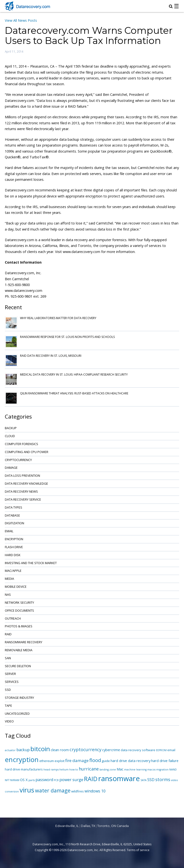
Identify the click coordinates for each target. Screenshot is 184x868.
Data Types (14, 507)
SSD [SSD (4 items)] (151, 780)
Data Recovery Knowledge (26, 483)
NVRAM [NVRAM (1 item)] (15, 780)
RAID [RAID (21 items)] (91, 779)
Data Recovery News (21, 491)
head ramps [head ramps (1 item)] (51, 770)
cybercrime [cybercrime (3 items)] (111, 750)
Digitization (14, 523)
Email (9, 531)
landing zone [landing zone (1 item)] (108, 770)
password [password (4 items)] (44, 780)
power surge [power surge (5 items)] (71, 780)
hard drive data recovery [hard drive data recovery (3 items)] (131, 761)
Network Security (19, 602)
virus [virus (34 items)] (27, 790)
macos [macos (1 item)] (151, 770)
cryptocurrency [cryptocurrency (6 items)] (85, 749)
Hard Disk (13, 555)
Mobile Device (16, 587)
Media (9, 579)
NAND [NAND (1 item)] (173, 770)
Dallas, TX (88, 826)
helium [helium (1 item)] (64, 770)
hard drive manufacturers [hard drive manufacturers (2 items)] (24, 769)
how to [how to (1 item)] (74, 770)
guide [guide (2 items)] (106, 761)
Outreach (13, 618)
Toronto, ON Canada (113, 826)
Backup (11, 428)
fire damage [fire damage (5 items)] (77, 760)
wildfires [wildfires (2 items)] (78, 791)
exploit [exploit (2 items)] (60, 761)
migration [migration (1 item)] (162, 770)
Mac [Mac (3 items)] (120, 769)
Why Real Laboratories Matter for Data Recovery (58, 318)
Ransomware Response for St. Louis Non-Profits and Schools (67, 337)
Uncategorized (17, 714)
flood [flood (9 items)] (95, 760)
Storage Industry (19, 698)
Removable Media (19, 650)
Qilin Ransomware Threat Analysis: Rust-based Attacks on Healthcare (74, 393)
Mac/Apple (13, 571)
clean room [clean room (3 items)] (60, 750)
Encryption (14, 539)
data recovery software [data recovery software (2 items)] (138, 750)
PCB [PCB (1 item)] (56, 780)
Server (10, 674)
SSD (8, 690)
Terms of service (138, 850)
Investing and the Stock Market (31, 563)
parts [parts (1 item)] (32, 780)
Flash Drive (14, 547)
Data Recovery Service (23, 499)
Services (12, 682)
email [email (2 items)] (171, 750)
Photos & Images (19, 626)
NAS (8, 595)
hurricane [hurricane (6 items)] (89, 769)
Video (9, 721)
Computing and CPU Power (27, 452)
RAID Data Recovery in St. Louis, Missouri (51, 356)
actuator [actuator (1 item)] (10, 750)
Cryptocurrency (18, 460)
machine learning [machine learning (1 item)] (135, 770)
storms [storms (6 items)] (163, 779)
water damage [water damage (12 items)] (53, 790)
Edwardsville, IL (67, 826)
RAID (8, 634)
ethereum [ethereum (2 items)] (47, 761)
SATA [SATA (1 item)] (144, 780)
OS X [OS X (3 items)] (24, 780)
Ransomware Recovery (24, 642)
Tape (8, 706)
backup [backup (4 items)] (23, 750)
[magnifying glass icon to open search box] (171, 7)
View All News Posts (21, 20)
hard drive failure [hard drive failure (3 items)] (165, 761)
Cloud (10, 436)
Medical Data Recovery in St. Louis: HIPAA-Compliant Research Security (74, 374)
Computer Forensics (21, 444)
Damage (11, 468)
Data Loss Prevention (22, 476)
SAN (8, 658)
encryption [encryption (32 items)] (22, 759)
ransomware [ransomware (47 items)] (119, 778)
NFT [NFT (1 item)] (7, 780)
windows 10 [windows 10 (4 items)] (95, 791)
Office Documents (19, 610)
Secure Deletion (18, 666)
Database (12, 515)
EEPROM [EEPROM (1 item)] (161, 750)
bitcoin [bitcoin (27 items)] (40, 749)
